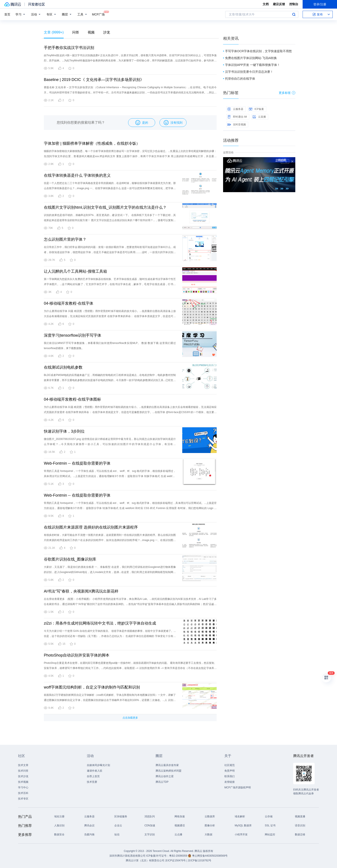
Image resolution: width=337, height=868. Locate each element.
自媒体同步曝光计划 (98, 765)
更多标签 (287, 93)
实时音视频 (237, 125)
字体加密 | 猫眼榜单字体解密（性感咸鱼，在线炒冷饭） (92, 143)
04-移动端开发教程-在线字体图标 (72, 399)
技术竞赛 (92, 782)
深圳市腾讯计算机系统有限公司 (127, 856)
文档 (266, 4)
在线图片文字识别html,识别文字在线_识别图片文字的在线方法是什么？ (105, 207)
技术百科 (23, 793)
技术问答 (23, 771)
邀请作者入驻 (95, 771)
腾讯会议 (89, 825)
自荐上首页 (93, 776)
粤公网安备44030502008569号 (210, 856)
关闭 (292, 161)
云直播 (259, 117)
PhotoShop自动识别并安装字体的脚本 (77, 655)
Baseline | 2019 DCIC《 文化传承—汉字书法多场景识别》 (94, 80)
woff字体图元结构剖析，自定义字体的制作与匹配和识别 (92, 687)
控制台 (294, 4)
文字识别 (150, 835)
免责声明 (230, 771)
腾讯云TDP (162, 782)
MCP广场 (98, 14)
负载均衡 (89, 835)
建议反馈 (279, 4)
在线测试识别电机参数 (63, 367)
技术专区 (23, 799)
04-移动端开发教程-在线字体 (69, 303)
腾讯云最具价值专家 (167, 765)
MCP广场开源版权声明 (238, 787)
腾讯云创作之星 (165, 776)
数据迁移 (300, 835)
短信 (117, 835)
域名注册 (59, 816)
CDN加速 (150, 825)
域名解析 (240, 816)
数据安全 (59, 835)
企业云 (118, 825)
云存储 (269, 816)
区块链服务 (121, 816)
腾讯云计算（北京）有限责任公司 (145, 860)
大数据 (208, 835)
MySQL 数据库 (243, 825)
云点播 (178, 835)
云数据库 (210, 816)
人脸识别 (59, 825)
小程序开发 (241, 835)
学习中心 (23, 787)
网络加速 (180, 816)
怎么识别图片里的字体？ (65, 239)
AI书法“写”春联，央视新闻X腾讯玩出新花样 (81, 591)
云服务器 (235, 109)
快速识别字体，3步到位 (64, 431)
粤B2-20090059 (178, 856)
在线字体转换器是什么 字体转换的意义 (77, 175)
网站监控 (270, 835)
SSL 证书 (270, 825)
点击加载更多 (130, 718)
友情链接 (230, 782)
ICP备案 (256, 109)
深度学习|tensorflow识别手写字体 (73, 335)
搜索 (294, 14)
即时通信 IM (237, 117)
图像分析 (210, 825)
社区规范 (230, 765)
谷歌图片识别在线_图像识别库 (70, 559)
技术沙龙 (23, 776)
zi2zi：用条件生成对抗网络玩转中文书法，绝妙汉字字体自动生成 (100, 623)
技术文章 (23, 765)
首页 (7, 14)
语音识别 (300, 825)
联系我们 (230, 776)
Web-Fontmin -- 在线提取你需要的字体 (77, 463)
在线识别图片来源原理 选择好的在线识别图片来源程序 (91, 527)
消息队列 (150, 816)
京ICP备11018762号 (200, 860)
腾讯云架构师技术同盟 (168, 771)
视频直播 (300, 816)
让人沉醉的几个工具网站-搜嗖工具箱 (75, 271)
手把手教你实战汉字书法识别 (69, 48)
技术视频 (23, 782)
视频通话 (180, 825)
